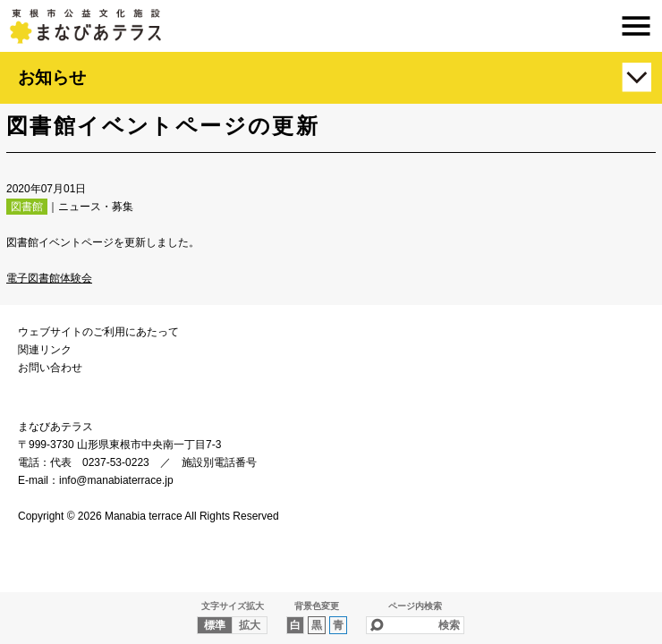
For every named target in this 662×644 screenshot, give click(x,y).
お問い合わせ (50, 368)
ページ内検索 (415, 606)
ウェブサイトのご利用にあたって (98, 332)
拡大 (250, 625)
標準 (215, 625)
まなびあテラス (331, 26)
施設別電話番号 (219, 462)
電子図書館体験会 (49, 278)
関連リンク (45, 350)
